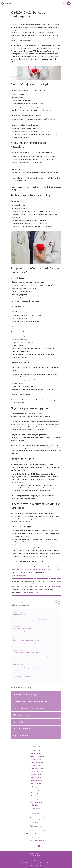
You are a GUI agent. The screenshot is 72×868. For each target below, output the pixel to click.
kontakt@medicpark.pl (36, 841)
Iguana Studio (37, 865)
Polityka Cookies (36, 856)
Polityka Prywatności (36, 853)
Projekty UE (36, 858)
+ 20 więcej (36, 808)
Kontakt (36, 860)
